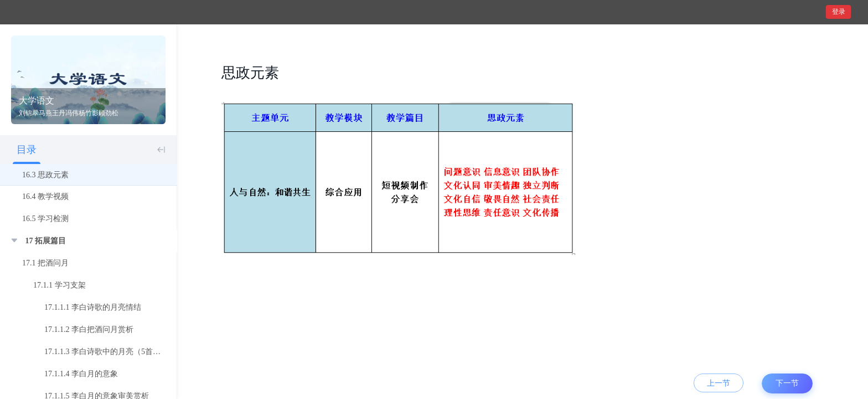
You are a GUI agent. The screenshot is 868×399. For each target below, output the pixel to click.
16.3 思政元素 (45, 175)
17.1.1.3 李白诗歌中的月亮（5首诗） (106, 352)
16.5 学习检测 (45, 219)
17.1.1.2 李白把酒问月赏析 (89, 329)
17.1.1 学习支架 (60, 285)
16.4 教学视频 (45, 196)
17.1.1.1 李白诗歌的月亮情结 (93, 307)
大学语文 (37, 101)
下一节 (787, 383)
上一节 (719, 383)
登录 (839, 12)
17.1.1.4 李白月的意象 (81, 374)
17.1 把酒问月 (45, 263)
